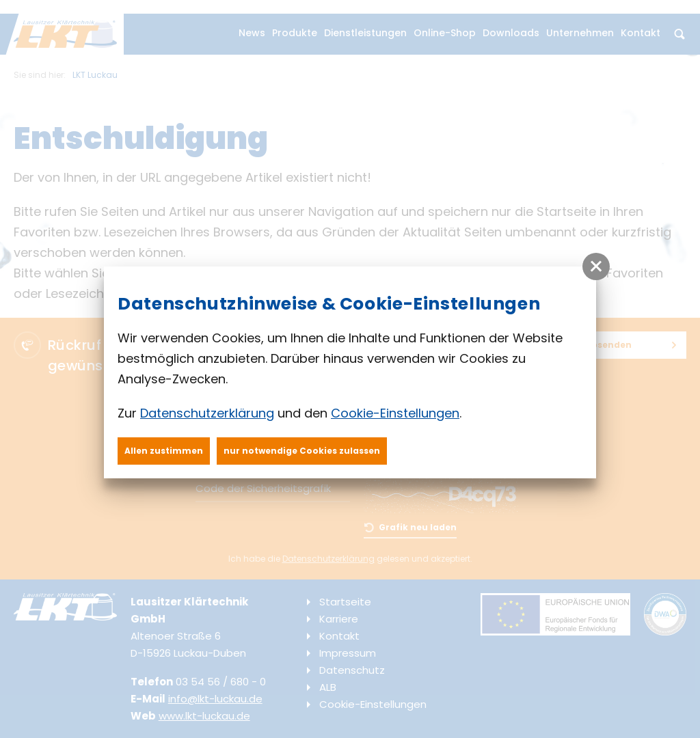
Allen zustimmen (164, 451)
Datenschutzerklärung (207, 413)
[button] (596, 266)
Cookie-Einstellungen (395, 413)
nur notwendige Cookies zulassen (302, 451)
